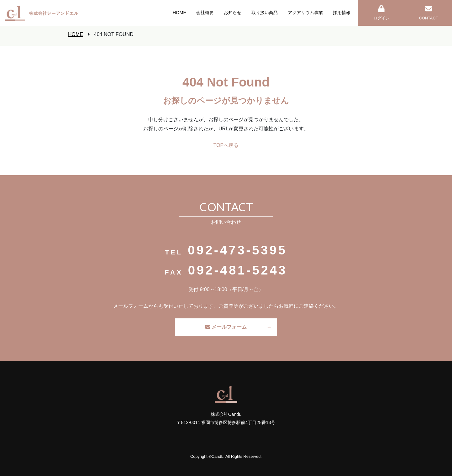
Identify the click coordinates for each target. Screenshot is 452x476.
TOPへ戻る (226, 145)
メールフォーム (226, 327)
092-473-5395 (237, 250)
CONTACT (429, 13)
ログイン (381, 13)
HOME (76, 34)
